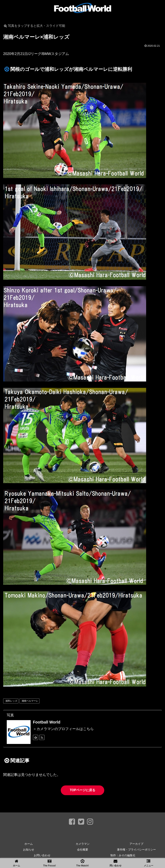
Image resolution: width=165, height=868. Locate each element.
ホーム (29, 844)
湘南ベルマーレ (30, 701)
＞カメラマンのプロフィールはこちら (63, 729)
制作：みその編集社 (123, 855)
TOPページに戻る (82, 790)
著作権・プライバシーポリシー (136, 850)
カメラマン (83, 844)
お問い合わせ (42, 855)
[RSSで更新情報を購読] (42, 737)
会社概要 (83, 850)
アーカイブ (136, 844)
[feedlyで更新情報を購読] (36, 737)
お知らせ (29, 850)
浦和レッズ (11, 701)
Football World (47, 722)
